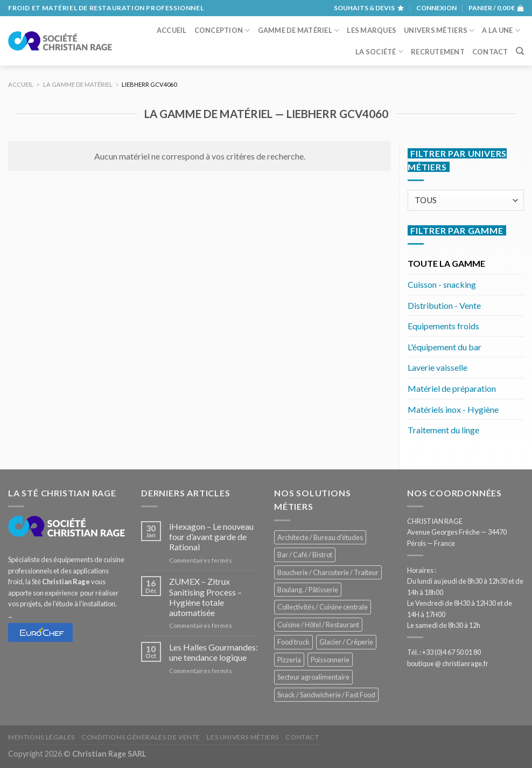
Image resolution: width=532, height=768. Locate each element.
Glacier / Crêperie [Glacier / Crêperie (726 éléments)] (346, 642)
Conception (222, 30)
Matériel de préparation (452, 388)
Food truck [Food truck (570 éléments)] (293, 642)
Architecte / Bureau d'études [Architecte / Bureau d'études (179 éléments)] (320, 537)
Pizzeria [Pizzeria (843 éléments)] (289, 660)
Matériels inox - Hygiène (453, 409)
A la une (501, 30)
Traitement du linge (443, 430)
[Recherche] (520, 51)
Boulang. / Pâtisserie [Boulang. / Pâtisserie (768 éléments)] (308, 590)
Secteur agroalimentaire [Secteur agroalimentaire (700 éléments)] (313, 677)
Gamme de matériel (299, 30)
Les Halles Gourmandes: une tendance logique (213, 652)
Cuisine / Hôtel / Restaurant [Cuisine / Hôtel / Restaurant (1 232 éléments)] (318, 625)
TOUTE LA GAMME (446, 263)
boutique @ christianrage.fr (448, 663)
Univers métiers (439, 30)
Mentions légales (41, 737)
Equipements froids (443, 326)
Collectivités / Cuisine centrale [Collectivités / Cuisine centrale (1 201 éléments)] (323, 607)
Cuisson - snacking (442, 284)
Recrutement (438, 52)
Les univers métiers (243, 737)
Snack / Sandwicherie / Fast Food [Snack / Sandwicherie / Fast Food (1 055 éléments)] (326, 695)
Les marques (372, 30)
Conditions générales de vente (141, 737)
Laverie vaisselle (437, 367)
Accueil (172, 30)
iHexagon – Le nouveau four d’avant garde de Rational (211, 537)
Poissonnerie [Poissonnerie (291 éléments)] (330, 660)
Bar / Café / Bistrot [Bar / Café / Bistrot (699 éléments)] (305, 555)
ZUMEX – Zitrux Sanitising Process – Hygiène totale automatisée (205, 597)
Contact (490, 52)
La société (379, 51)
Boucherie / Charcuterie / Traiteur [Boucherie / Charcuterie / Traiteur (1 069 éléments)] (328, 572)
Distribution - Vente (444, 305)
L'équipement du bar (444, 347)
